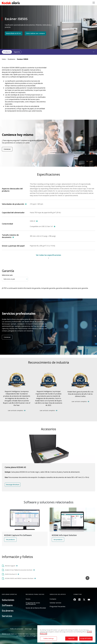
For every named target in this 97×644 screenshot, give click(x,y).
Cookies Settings (48, 638)
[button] (93, 52)
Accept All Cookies (86, 638)
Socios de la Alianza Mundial (36, 608)
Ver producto (10, 540)
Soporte (17, 52)
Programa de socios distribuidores (33, 604)
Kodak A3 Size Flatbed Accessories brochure (19, 570)
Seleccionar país (7, 275)
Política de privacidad (17, 629)
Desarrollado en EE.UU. (14, 33)
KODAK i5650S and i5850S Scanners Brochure (19, 578)
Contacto (53, 599)
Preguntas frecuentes (58, 607)
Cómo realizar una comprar (35, 33)
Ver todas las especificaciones (48, 255)
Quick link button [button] (49, 643)
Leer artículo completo (15, 410)
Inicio (4, 59)
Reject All (71, 638)
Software (7, 605)
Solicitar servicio (55, 603)
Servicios (7, 616)
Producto (7, 52)
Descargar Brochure (13, 485)
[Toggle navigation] (94, 3)
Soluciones (8, 600)
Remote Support (10, 566)
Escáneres (11, 59)
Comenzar (7, 149)
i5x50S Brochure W (11, 574)
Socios (28, 599)
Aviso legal (28, 629)
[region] (66, 634)
